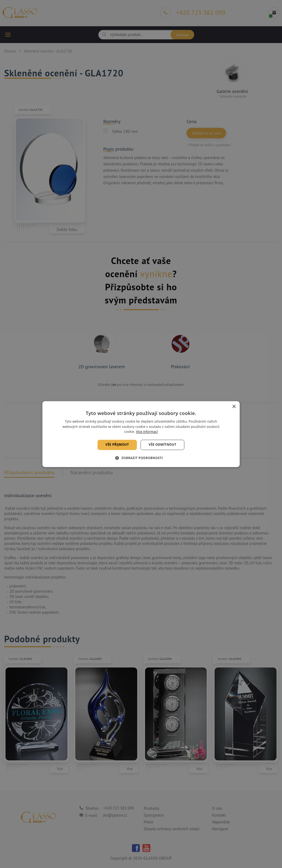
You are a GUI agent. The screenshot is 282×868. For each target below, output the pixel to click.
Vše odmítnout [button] (162, 445)
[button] (141, 458)
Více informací (147, 432)
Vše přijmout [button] (117, 445)
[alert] (141, 434)
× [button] (234, 407)
